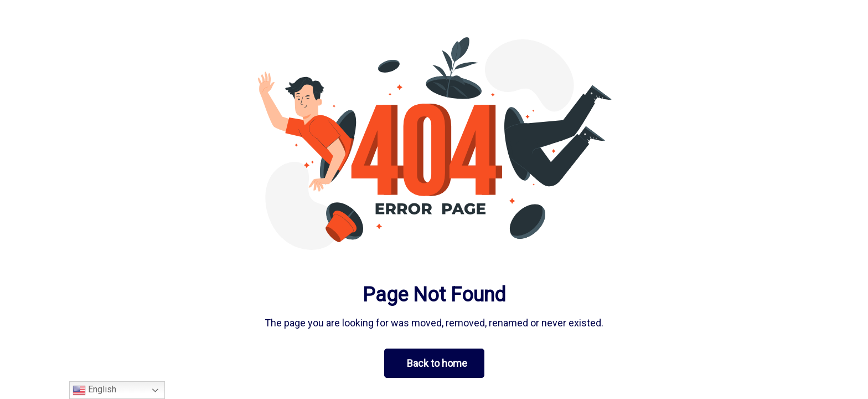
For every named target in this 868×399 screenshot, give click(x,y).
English (94, 390)
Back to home (437, 363)
